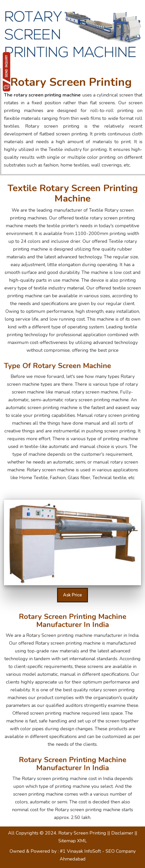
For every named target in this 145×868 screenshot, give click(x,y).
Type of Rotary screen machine (57, 366)
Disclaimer (123, 833)
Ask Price (72, 595)
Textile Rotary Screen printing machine (73, 193)
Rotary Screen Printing (71, 82)
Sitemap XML (73, 841)
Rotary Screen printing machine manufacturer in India (73, 621)
